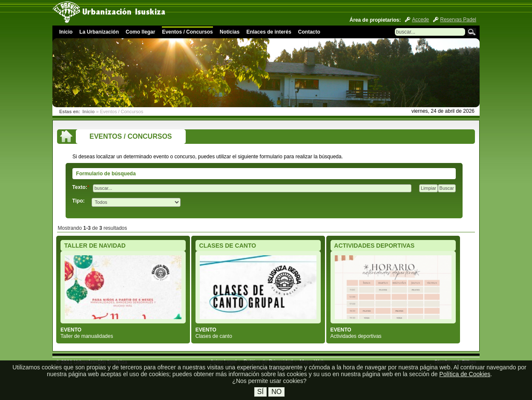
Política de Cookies (465, 374)
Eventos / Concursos (187, 32)
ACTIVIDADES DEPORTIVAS (374, 246)
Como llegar (140, 32)
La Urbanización (99, 32)
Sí (260, 392)
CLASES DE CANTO (228, 246)
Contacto (309, 32)
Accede (420, 20)
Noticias (230, 32)
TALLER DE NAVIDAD (95, 246)
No (276, 392)
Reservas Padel (458, 20)
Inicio (66, 32)
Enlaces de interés (269, 32)
